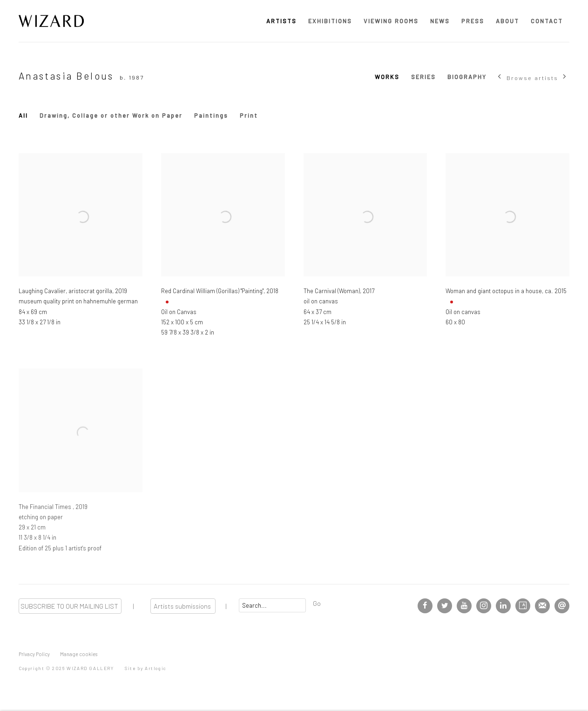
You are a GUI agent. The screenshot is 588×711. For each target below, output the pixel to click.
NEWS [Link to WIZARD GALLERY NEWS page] (440, 21)
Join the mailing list (542, 606)
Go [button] (317, 603)
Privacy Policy (34, 654)
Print (249, 115)
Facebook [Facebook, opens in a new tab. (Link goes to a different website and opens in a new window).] (425, 606)
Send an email (562, 606)
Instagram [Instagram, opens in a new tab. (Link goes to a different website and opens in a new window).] (484, 606)
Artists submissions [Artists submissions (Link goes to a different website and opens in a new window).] (183, 606)
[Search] (272, 605)
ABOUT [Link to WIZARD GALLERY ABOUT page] (507, 21)
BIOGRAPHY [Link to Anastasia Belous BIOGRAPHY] (467, 77)
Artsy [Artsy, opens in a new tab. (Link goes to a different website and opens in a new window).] (523, 606)
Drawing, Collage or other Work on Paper (111, 115)
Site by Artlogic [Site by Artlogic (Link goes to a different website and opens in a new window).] (146, 668)
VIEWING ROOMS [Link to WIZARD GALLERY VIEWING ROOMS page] (391, 21)
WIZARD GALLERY (51, 21)
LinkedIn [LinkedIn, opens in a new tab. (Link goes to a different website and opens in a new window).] (503, 606)
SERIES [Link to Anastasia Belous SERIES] (423, 77)
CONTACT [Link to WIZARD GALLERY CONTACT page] (547, 21)
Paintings (211, 115)
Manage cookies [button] (79, 654)
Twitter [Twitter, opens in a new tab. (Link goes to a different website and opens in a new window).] (445, 606)
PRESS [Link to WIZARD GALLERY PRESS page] (473, 21)
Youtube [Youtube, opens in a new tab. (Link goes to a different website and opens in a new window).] (464, 606)
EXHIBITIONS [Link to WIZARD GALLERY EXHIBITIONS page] (330, 21)
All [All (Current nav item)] (23, 115)
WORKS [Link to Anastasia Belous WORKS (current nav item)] (387, 77)
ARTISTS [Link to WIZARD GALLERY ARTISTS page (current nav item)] (281, 21)
